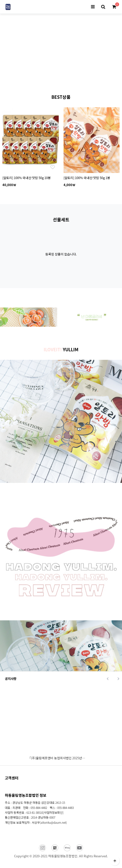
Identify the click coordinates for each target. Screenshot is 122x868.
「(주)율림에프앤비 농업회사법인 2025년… (57, 758)
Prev (42, 77)
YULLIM (61, 349)
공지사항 (11, 679)
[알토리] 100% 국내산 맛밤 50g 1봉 (87, 178)
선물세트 (61, 219)
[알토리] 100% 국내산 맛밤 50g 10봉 (27, 178)
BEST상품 (61, 97)
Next (81, 77)
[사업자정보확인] (53, 812)
